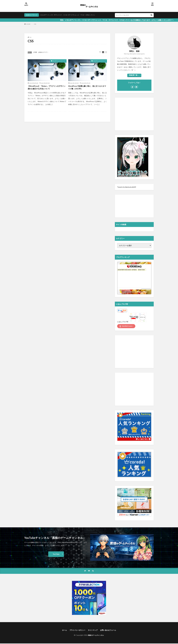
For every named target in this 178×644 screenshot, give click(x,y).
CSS (35, 24)
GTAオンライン (98, 15)
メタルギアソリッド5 (47, 15)
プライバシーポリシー (76, 630)
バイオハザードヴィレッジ (76, 15)
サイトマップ (93, 630)
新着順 (30, 52)
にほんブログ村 (123, 322)
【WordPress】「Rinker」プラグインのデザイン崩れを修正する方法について (46, 88)
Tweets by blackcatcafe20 (127, 187)
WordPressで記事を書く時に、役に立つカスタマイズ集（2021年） (87, 88)
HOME (28, 24)
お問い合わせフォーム (110, 630)
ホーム (62, 630)
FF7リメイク (61, 15)
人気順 (36, 52)
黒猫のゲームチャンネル (96, 636)
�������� (146, 289)
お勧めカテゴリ (45, 52)
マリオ (89, 15)
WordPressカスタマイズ (59, 61)
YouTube (56, 554)
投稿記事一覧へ (134, 75)
